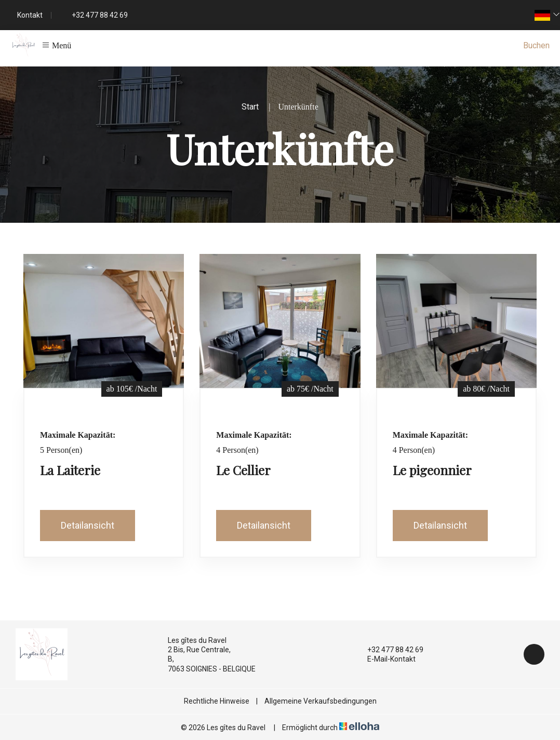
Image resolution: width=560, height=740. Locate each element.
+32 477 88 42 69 (389, 650)
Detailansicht (88, 525)
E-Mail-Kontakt (385, 659)
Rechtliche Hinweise (217, 701)
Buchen (536, 45)
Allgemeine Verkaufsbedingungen (321, 701)
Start (250, 107)
